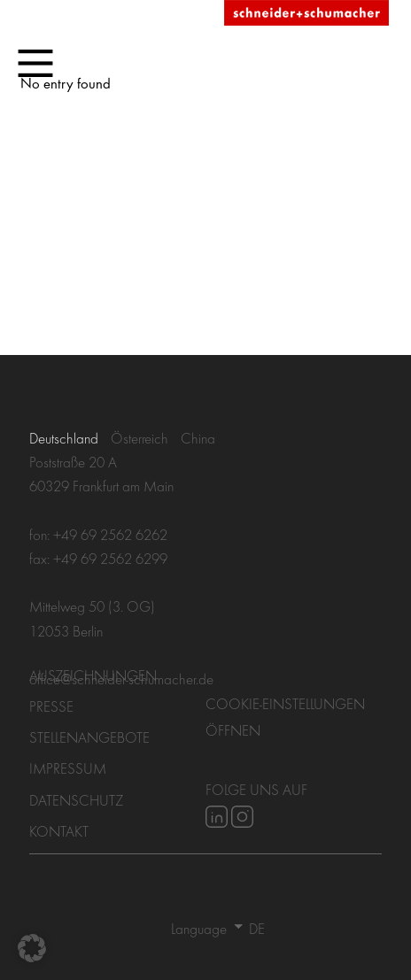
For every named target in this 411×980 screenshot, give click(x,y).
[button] (32, 948)
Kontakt (59, 831)
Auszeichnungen (93, 675)
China (198, 438)
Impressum (68, 768)
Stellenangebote (89, 737)
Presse (51, 706)
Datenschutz (76, 800)
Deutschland (64, 438)
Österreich (140, 438)
